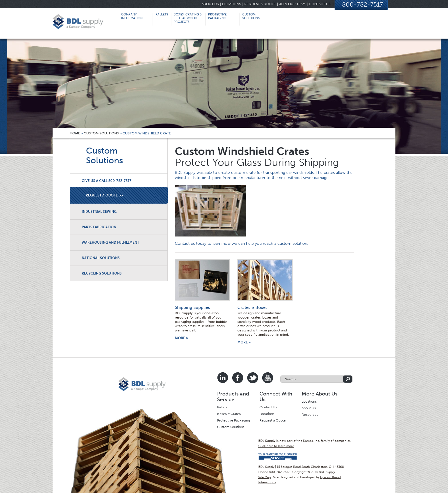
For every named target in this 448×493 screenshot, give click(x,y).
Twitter (253, 378)
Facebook (238, 378)
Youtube (268, 378)
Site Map (264, 477)
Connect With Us (276, 397)
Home (75, 133)
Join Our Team (292, 4)
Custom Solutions (101, 133)
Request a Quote (260, 4)
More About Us (320, 394)
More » (181, 338)
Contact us (185, 243)
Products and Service (233, 397)
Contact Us (320, 4)
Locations (231, 4)
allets (223, 407)
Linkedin (223, 378)
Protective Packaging (234, 420)
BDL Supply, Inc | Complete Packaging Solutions (78, 24)
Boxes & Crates (229, 414)
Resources (310, 415)
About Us (210, 4)
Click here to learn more (276, 446)
